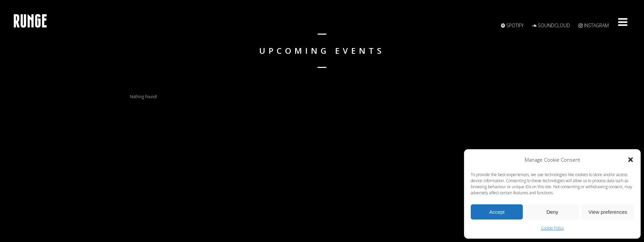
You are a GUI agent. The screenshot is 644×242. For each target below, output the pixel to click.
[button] (631, 160)
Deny (552, 212)
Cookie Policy (553, 228)
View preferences (608, 212)
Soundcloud (551, 25)
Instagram (594, 25)
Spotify (512, 25)
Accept (497, 212)
